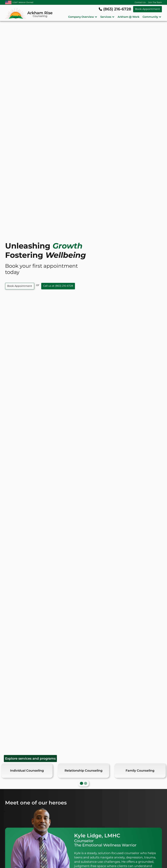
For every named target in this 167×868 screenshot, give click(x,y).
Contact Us (140, 2)
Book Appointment (148, 9)
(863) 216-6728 (117, 9)
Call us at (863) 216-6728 (58, 286)
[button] (83, 17)
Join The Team (155, 2)
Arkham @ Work (128, 17)
